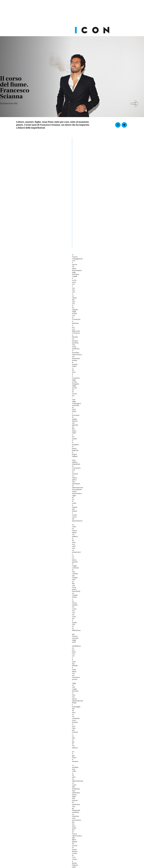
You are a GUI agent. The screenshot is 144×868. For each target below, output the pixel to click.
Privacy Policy (54, 852)
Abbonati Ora (101, 805)
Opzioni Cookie (80, 852)
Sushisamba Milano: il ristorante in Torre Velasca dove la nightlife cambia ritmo (110, 704)
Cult (58, 695)
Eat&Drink (99, 695)
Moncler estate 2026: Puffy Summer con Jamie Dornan (31, 703)
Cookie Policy (66, 852)
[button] (134, 104)
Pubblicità (92, 852)
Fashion (22, 695)
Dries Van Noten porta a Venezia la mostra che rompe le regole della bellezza (72, 704)
